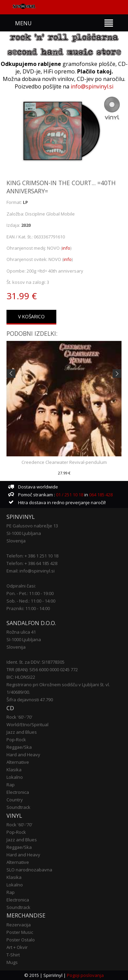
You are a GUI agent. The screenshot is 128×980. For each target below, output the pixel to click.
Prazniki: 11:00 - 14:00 (28, 608)
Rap (11, 785)
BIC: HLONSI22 (21, 677)
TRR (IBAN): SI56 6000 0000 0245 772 (42, 670)
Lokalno (15, 777)
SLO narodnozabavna (29, 870)
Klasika (14, 770)
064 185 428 (101, 495)
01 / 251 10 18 (69, 495)
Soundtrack (18, 807)
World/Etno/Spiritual (27, 724)
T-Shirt (13, 955)
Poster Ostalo (21, 940)
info (66, 248)
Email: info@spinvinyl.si (31, 571)
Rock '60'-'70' (19, 717)
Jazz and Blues (22, 732)
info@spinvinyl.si (92, 86)
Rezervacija (19, 925)
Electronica (18, 792)
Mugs (12, 962)
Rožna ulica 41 (21, 632)
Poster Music (20, 932)
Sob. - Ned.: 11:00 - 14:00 (31, 601)
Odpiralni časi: (21, 586)
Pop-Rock (16, 740)
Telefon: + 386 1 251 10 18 (32, 556)
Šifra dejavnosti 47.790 (30, 700)
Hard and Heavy (23, 755)
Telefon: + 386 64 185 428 (32, 563)
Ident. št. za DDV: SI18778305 (35, 662)
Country (15, 800)
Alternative (18, 762)
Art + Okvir (17, 947)
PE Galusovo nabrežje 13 (32, 526)
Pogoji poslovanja (85, 975)
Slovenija (16, 541)
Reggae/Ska (19, 747)
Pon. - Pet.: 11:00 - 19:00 (30, 593)
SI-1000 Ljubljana (24, 533)
